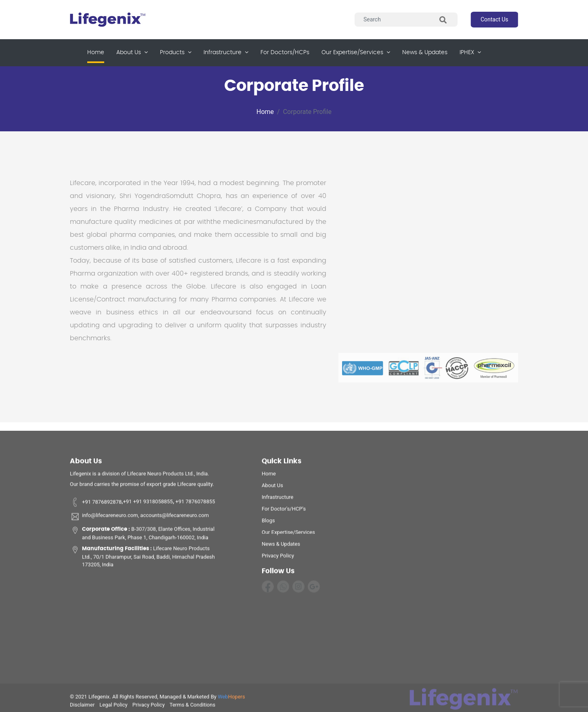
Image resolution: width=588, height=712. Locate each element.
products (176, 52)
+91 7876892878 (96, 504)
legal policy (113, 707)
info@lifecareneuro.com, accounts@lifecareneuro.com (139, 518)
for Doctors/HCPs (285, 53)
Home (96, 52)
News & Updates (281, 546)
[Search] (406, 20)
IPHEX (470, 52)
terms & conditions (192, 707)
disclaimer (82, 707)
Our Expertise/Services (288, 534)
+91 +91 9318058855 (148, 504)
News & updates (425, 53)
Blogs (268, 522)
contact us (495, 19)
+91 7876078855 (195, 504)
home (269, 475)
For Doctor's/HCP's (284, 511)
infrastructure (226, 52)
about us (132, 52)
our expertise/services (356, 52)
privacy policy (278, 557)
